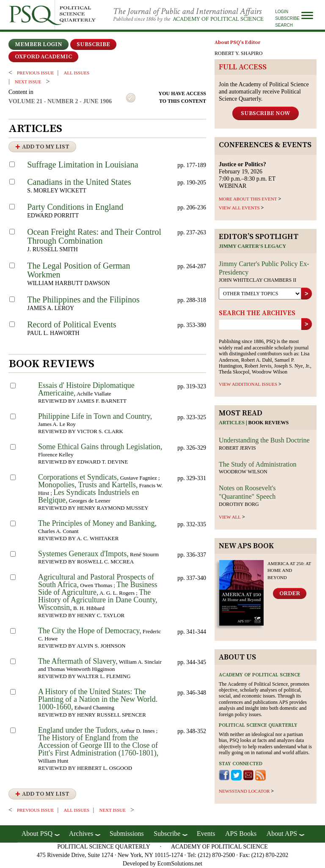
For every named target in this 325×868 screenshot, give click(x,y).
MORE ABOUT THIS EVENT (248, 199)
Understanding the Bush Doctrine (264, 440)
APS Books (241, 834)
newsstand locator (244, 791)
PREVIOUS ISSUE (35, 73)
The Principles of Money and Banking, (97, 523)
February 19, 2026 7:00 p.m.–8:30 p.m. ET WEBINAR (247, 175)
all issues (77, 73)
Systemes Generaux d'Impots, (83, 554)
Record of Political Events (72, 324)
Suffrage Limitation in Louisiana (83, 165)
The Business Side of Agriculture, (98, 588)
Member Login (39, 44)
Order (290, 593)
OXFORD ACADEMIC (43, 57)
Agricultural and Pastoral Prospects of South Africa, (96, 581)
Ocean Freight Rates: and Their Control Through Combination (94, 236)
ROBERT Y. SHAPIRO (238, 53)
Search (284, 25)
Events (206, 834)
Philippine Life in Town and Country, (95, 416)
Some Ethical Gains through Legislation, (100, 447)
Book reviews (269, 423)
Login (282, 12)
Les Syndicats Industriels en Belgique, (89, 496)
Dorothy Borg (239, 504)
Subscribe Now (266, 113)
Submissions (127, 834)
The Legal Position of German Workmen (78, 270)
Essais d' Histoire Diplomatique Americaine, (86, 389)
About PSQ (37, 834)
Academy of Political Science (218, 19)
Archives (81, 834)
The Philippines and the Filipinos (83, 299)
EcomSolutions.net (180, 864)
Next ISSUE (28, 82)
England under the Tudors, (78, 730)
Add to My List (46, 147)
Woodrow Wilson (243, 472)
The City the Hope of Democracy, (90, 631)
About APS (282, 834)
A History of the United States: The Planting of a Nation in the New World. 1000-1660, (98, 699)
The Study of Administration (258, 464)
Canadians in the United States (79, 182)
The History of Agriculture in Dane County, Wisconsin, (98, 600)
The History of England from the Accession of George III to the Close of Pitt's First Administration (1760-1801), (98, 745)
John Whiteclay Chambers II (258, 280)
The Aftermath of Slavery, (78, 661)
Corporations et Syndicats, (78, 477)
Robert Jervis (237, 448)
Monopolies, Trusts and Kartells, (88, 485)
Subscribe (287, 18)
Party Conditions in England (75, 207)
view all (230, 517)
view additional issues (248, 384)
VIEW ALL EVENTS (239, 208)
